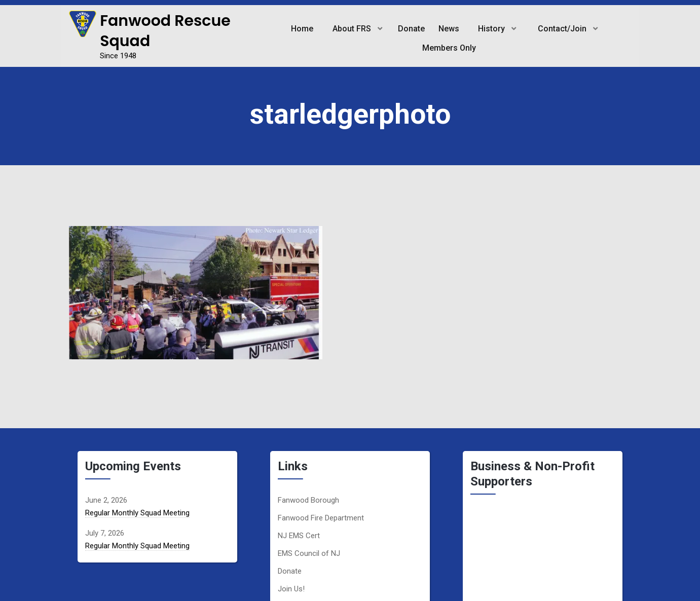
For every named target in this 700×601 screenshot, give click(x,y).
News (448, 29)
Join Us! (291, 589)
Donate (411, 29)
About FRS (351, 29)
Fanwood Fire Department (321, 518)
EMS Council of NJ (309, 553)
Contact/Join (563, 29)
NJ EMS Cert (299, 536)
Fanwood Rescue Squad (165, 31)
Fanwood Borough (308, 500)
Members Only (449, 48)
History (492, 29)
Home (301, 29)
